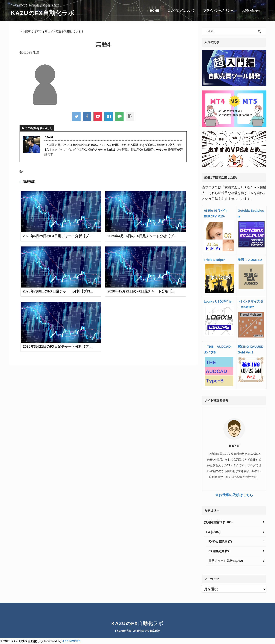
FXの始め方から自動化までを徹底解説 (137, 631)
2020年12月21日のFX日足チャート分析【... (141, 291)
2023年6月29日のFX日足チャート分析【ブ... (57, 236)
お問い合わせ (251, 11)
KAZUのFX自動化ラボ (43, 13)
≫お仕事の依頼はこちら (234, 495)
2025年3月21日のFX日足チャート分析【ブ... (57, 347)
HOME (154, 11)
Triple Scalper (214, 260)
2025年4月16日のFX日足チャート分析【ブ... (142, 236)
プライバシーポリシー (218, 11)
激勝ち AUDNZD (250, 260)
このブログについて (181, 11)
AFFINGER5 (71, 641)
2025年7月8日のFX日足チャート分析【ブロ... (58, 291)
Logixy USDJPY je (218, 301)
